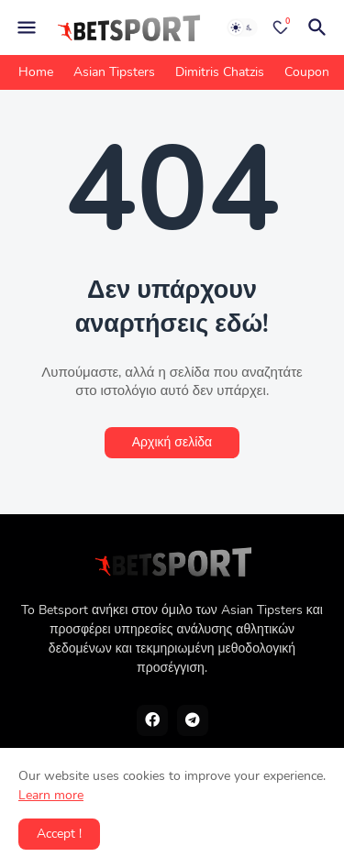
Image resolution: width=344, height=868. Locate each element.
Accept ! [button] (59, 834)
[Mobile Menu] (27, 27)
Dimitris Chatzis (220, 72)
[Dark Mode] (242, 27)
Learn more (51, 795)
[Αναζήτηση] (320, 27)
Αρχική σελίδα (172, 442)
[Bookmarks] (281, 27)
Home (36, 72)
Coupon (307, 72)
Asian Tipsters (114, 72)
